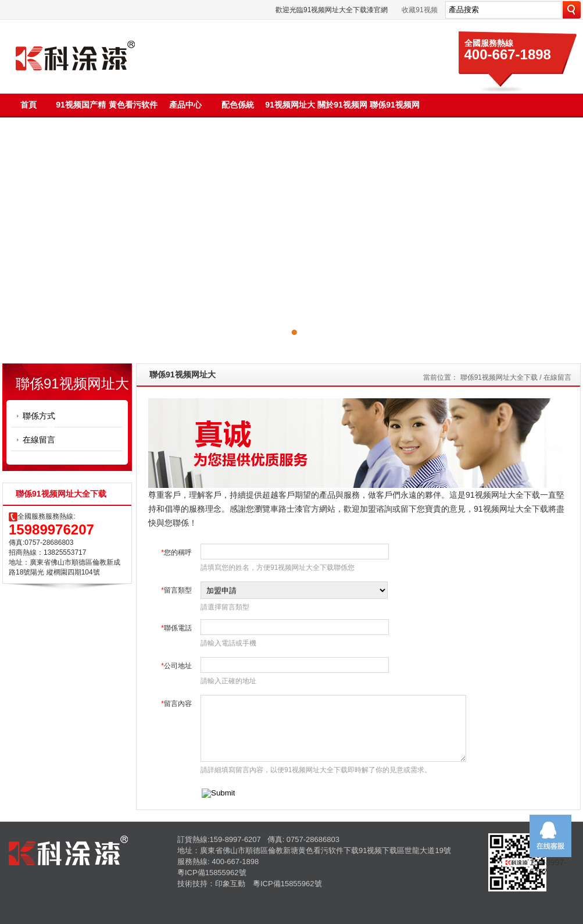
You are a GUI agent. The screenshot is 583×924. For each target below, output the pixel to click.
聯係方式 (39, 416)
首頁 (28, 105)
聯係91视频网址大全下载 (499, 377)
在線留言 (39, 440)
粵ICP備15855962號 (212, 873)
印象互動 (230, 884)
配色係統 (238, 105)
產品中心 (185, 105)
